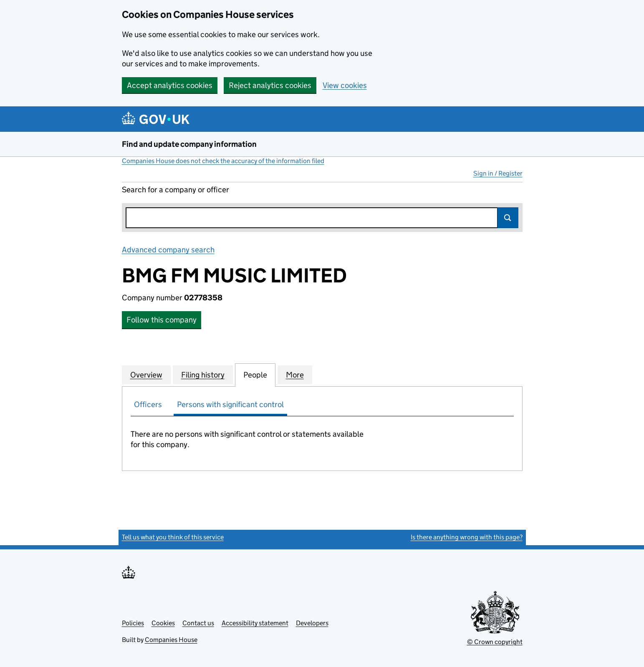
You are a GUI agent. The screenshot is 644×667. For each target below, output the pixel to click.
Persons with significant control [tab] (230, 404)
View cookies (345, 85)
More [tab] (295, 375)
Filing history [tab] (203, 375)
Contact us (198, 623)
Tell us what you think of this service (173, 537)
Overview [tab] (146, 375)
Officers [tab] (148, 404)
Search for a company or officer (176, 190)
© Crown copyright (495, 642)
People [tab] (255, 375)
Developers (312, 623)
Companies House (171, 640)
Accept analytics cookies (170, 85)
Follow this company (162, 320)
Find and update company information (189, 144)
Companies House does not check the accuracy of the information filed (223, 161)
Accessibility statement (255, 623)
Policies (133, 623)
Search (508, 218)
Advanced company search (168, 250)
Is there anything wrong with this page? (467, 537)
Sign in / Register (498, 173)
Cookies (163, 623)
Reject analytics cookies (270, 85)
